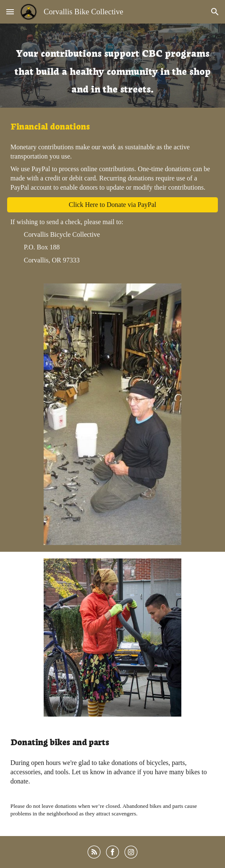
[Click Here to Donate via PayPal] (112, 205)
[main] (112, 66)
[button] (10, 12)
